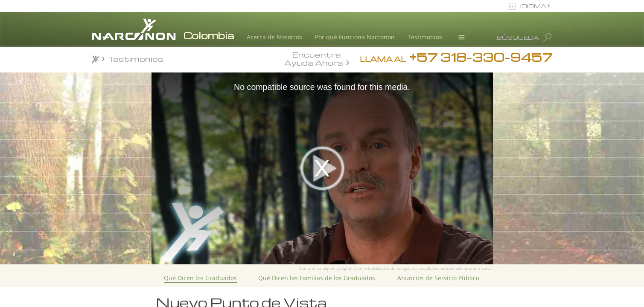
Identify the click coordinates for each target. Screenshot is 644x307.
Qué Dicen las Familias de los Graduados (317, 278)
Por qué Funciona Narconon (355, 37)
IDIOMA (534, 6)
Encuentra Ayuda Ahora (314, 58)
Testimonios (425, 37)
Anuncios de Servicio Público (438, 278)
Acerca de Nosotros (274, 37)
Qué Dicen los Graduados (200, 278)
